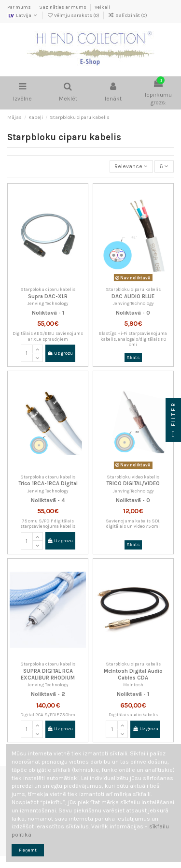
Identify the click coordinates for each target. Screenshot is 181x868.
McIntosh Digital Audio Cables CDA (133, 674)
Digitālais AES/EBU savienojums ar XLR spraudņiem (48, 336)
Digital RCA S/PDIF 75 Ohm (48, 715)
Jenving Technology (48, 303)
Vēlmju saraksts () (74, 15)
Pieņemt (28, 850)
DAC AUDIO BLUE (133, 297)
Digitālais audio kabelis (133, 715)
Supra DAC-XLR (48, 297)
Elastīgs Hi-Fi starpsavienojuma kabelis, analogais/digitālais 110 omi (133, 339)
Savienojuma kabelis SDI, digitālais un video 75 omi (133, 524)
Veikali (102, 7)
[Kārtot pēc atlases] (131, 166)
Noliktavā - (46, 313)
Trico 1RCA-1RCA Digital (48, 484)
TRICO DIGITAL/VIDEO (133, 484)
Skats (133, 357)
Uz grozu (60, 353)
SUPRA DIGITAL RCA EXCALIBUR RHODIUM (48, 674)
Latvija (23, 15)
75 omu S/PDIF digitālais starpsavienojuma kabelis (48, 524)
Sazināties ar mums (63, 7)
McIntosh (133, 685)
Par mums (20, 7)
